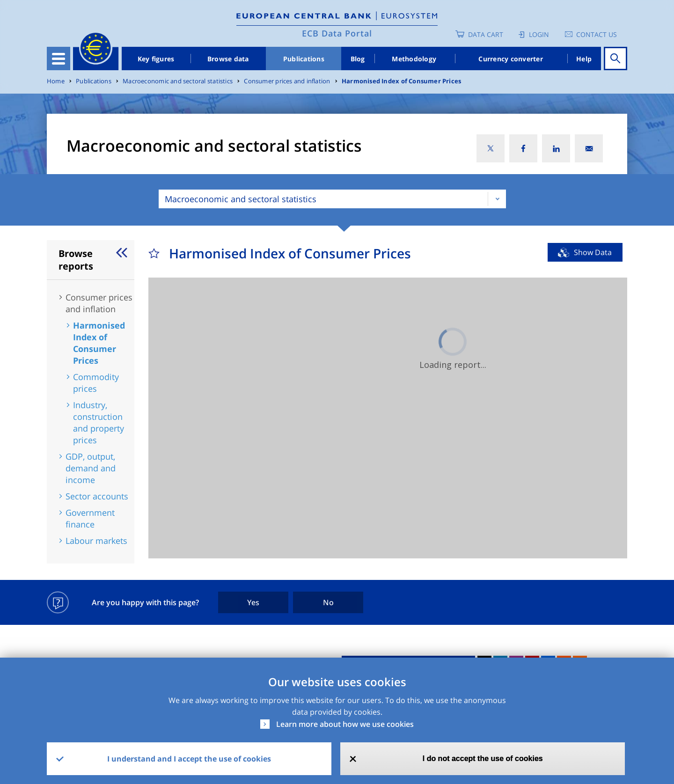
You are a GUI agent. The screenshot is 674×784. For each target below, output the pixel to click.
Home (56, 81)
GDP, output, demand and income (91, 468)
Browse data (228, 59)
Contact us (597, 34)
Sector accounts (97, 496)
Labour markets (96, 541)
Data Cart (486, 34)
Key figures (156, 59)
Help (584, 59)
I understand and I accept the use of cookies (189, 759)
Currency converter (511, 59)
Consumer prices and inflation (287, 81)
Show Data (593, 252)
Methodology (414, 59)
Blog (358, 59)
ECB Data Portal (337, 33)
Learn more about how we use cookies (345, 724)
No (328, 602)
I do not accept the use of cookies (483, 758)
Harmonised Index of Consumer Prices (401, 81)
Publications (304, 59)
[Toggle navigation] (59, 59)
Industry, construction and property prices (99, 422)
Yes (253, 602)
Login (539, 34)
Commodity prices (96, 383)
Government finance (90, 518)
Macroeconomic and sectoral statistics (178, 81)
